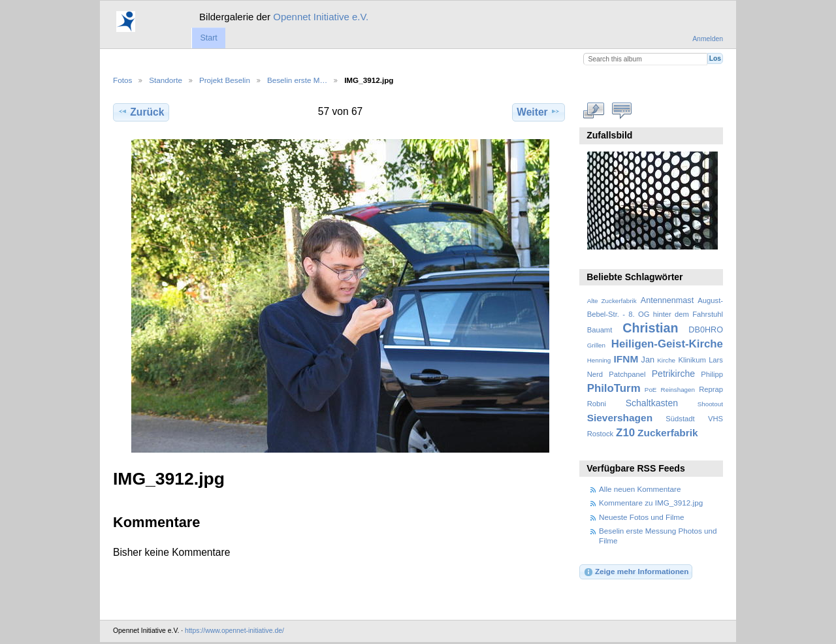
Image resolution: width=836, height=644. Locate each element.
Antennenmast (667, 300)
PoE (651, 390)
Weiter (539, 112)
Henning (599, 360)
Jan (648, 360)
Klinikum (692, 360)
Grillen (596, 345)
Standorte (166, 80)
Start (208, 38)
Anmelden (708, 39)
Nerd (595, 374)
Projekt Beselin (225, 80)
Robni (597, 404)
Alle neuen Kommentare (640, 489)
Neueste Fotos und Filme (642, 517)
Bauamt (600, 330)
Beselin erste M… (297, 80)
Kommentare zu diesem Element (622, 110)
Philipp (712, 374)
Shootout (710, 404)
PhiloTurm (614, 388)
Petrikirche (673, 374)
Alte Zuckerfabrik (612, 301)
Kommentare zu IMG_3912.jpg (651, 503)
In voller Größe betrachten (594, 110)
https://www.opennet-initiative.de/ (234, 631)
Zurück (141, 112)
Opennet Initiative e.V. (321, 17)
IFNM (626, 359)
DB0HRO (706, 330)
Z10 (625, 433)
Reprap (711, 389)
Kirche (666, 360)
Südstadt (680, 419)
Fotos (122, 80)
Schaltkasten (652, 403)
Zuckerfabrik (668, 433)
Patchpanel (627, 374)
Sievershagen (620, 418)
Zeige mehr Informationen (636, 572)
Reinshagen (678, 390)
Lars (716, 360)
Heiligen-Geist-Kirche (667, 344)
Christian (650, 328)
